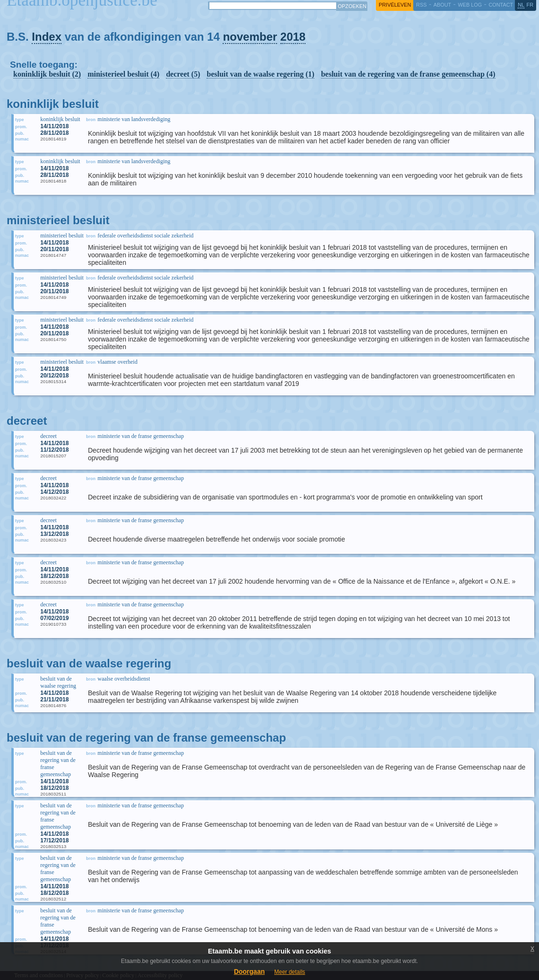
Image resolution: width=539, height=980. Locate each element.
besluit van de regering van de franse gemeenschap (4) (408, 74)
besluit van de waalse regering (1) (261, 74)
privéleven (395, 5)
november (250, 37)
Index (47, 37)
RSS (421, 5)
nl (521, 5)
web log (470, 5)
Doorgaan (249, 971)
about (442, 5)
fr (530, 5)
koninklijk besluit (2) (47, 74)
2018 (293, 37)
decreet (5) (183, 74)
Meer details (290, 972)
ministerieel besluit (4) (123, 74)
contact (501, 5)
